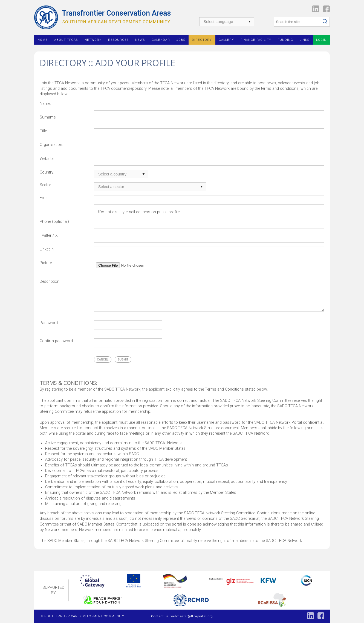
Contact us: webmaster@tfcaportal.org (182, 616)
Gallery (226, 40)
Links (304, 40)
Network (93, 40)
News (140, 40)
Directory (202, 40)
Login (321, 40)
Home (43, 40)
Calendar (161, 40)
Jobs (181, 40)
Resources (118, 40)
